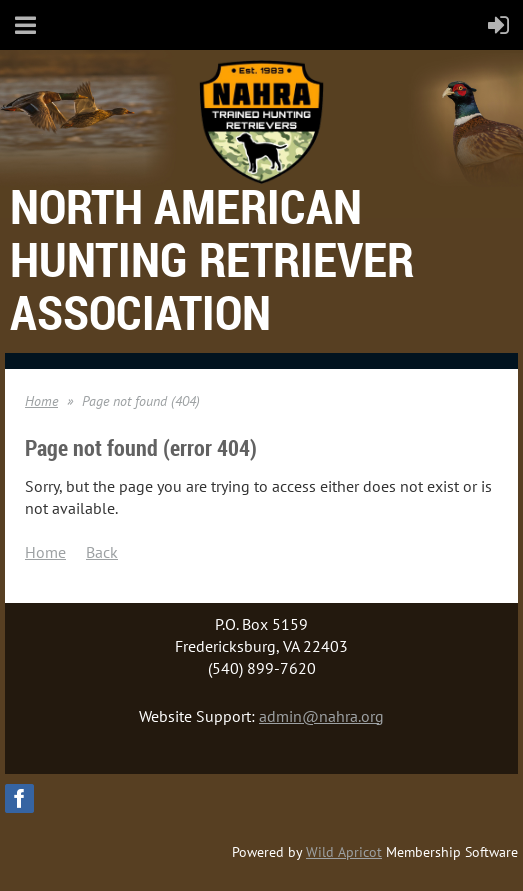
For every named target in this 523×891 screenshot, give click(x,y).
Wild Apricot (344, 852)
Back (102, 552)
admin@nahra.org (321, 716)
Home (41, 401)
